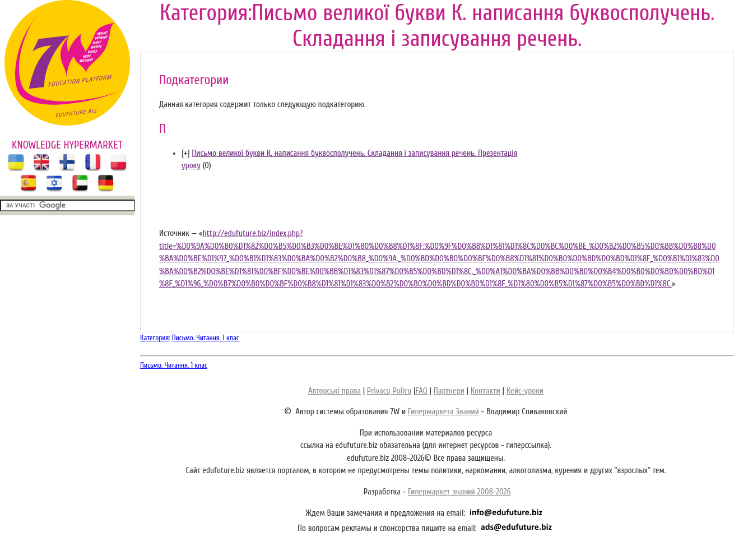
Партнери (449, 391)
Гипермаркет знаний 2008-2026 (459, 492)
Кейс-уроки (525, 391)
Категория (154, 338)
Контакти (486, 391)
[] (186, 153)
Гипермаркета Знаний (443, 412)
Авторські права (335, 391)
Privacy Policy (389, 391)
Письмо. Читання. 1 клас (206, 338)
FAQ (421, 391)
